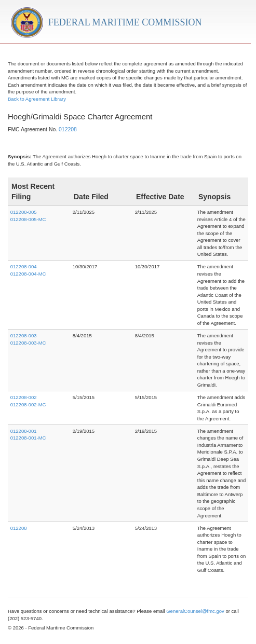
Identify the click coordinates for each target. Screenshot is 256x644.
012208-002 (24, 397)
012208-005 (24, 212)
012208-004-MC (28, 274)
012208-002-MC (28, 405)
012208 (68, 129)
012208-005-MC (28, 219)
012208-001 (24, 431)
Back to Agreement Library (37, 99)
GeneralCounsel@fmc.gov (195, 611)
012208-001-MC (28, 438)
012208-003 (24, 335)
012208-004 (24, 266)
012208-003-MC (28, 343)
